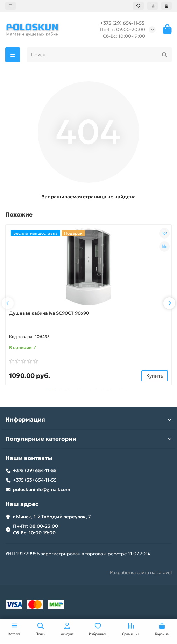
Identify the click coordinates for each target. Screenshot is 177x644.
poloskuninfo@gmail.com (42, 489)
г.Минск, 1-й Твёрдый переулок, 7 (52, 517)
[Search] (100, 55)
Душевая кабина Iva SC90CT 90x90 (49, 313)
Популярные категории (88, 439)
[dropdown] (10, 6)
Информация (88, 420)
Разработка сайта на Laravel (141, 573)
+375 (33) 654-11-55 (35, 480)
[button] (8, 303)
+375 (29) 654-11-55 (122, 23)
